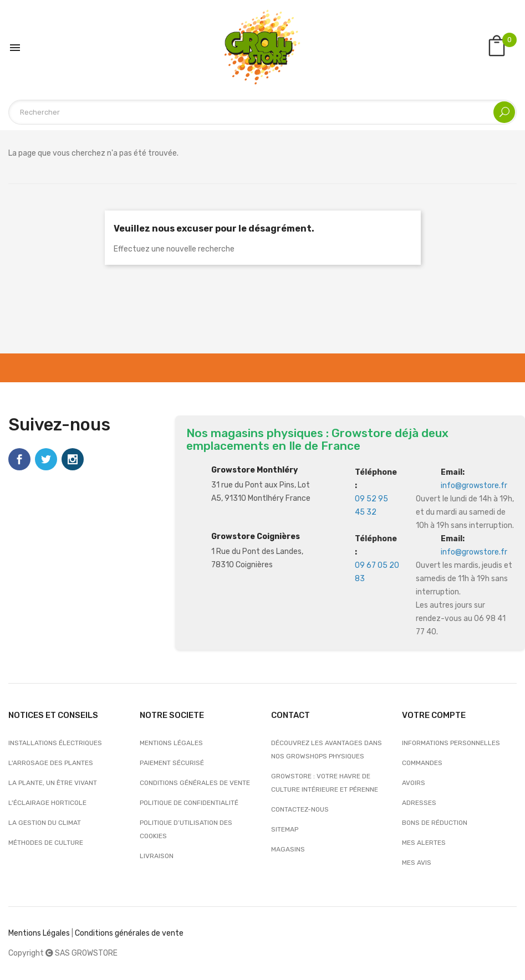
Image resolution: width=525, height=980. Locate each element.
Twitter (46, 459)
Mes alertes (424, 843)
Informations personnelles (451, 743)
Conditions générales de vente (195, 783)
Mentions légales (171, 743)
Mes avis (417, 863)
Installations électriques (55, 743)
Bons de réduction (435, 823)
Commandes (422, 763)
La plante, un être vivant (53, 783)
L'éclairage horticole (47, 803)
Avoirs (414, 783)
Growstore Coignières (256, 537)
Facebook (19, 459)
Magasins (288, 849)
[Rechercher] (262, 112)
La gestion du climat (45, 823)
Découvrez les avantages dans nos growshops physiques (327, 750)
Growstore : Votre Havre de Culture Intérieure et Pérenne (325, 783)
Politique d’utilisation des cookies (186, 829)
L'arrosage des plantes (51, 763)
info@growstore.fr (474, 486)
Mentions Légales (39, 933)
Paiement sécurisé (172, 763)
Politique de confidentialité (189, 803)
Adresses (419, 803)
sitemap (285, 829)
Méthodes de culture (46, 843)
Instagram (73, 459)
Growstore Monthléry (254, 470)
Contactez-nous (300, 809)
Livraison (157, 856)
